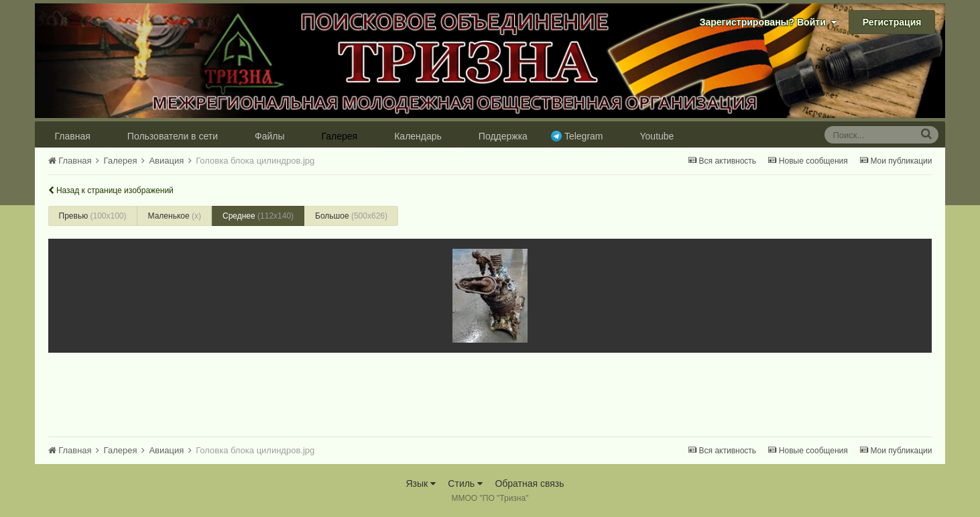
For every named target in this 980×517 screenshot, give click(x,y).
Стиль (465, 483)
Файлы (269, 136)
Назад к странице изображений (111, 190)
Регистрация (892, 22)
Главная (73, 136)
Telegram (584, 136)
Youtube (657, 136)
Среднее (258, 216)
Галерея (339, 136)
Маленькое (175, 216)
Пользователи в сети (173, 136)
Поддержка (503, 136)
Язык (421, 483)
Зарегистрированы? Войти (768, 22)
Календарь (418, 136)
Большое (351, 216)
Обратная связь (529, 483)
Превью (93, 216)
